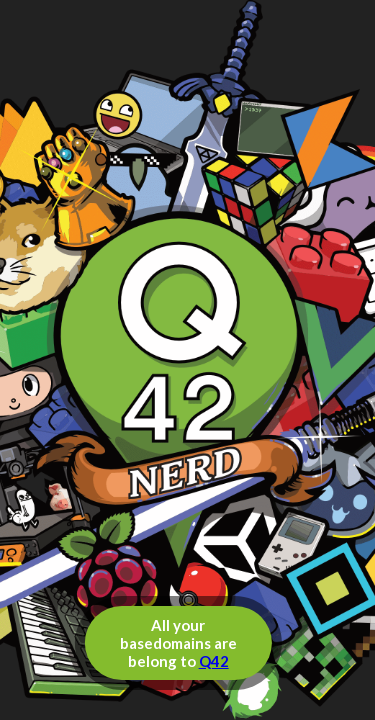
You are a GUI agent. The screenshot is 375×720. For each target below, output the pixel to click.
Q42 (214, 661)
